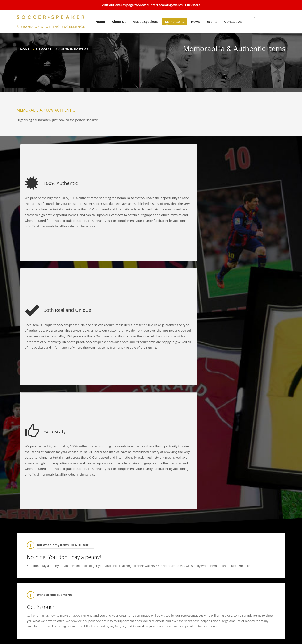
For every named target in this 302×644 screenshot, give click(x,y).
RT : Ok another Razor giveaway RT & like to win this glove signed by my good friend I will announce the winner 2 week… (87, 586)
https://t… (262, 481)
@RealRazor (42, 583)
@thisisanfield (207, 476)
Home (114, 622)
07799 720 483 (131, 555)
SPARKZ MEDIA (27, 632)
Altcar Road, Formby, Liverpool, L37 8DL (150, 535)
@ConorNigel (58, 588)
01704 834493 (129, 550)
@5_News (189, 476)
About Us (130, 622)
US (270, 22)
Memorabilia (176, 622)
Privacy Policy (277, 622)
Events (207, 622)
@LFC (222, 476)
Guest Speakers (151, 622)
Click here (193, 5)
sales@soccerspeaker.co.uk (138, 540)
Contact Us (224, 622)
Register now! (270, 435)
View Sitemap (253, 622)
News (193, 622)
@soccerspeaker (192, 463)
